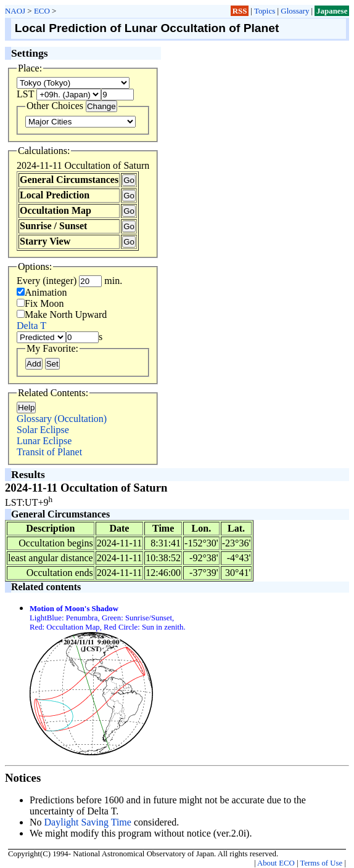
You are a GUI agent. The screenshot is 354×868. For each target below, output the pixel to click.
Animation (42, 292)
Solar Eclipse (43, 430)
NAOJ (15, 11)
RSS (240, 11)
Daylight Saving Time (88, 822)
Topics (265, 11)
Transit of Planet (49, 452)
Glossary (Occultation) (62, 419)
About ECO (276, 863)
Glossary (295, 11)
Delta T (31, 326)
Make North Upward (62, 314)
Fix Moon (40, 303)
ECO (42, 11)
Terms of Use (321, 863)
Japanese (332, 11)
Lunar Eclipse (44, 441)
